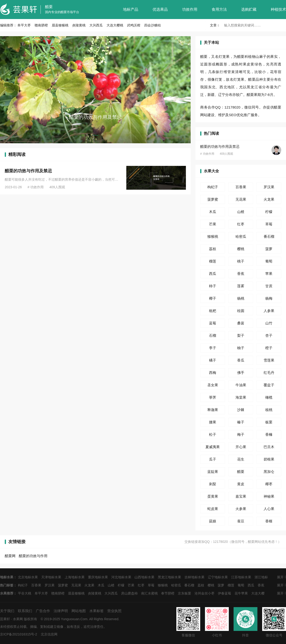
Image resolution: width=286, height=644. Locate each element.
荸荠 (213, 397)
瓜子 (213, 459)
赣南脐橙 (41, 25)
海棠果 (241, 397)
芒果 (213, 224)
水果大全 (211, 171)
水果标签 (97, 611)
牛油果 (241, 385)
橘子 (213, 360)
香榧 (269, 521)
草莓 (269, 224)
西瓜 (213, 274)
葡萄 (269, 261)
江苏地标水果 (241, 577)
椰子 (213, 298)
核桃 (269, 410)
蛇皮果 (213, 509)
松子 (213, 434)
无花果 (241, 199)
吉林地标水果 (194, 577)
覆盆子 (269, 385)
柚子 (241, 348)
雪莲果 (269, 360)
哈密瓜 (241, 236)
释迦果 (213, 410)
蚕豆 (241, 521)
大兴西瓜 (96, 25)
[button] (95, 135)
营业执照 (114, 611)
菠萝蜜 (213, 199)
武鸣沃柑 (134, 25)
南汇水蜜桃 (149, 593)
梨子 (241, 335)
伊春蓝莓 (225, 593)
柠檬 (269, 212)
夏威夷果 (213, 447)
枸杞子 (213, 187)
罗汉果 (269, 187)
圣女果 (213, 385)
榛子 (241, 422)
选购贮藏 (249, 9)
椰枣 (269, 484)
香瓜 (241, 360)
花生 (241, 459)
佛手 (241, 373)
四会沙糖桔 (153, 25)
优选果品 (160, 9)
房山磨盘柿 (129, 593)
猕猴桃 (213, 236)
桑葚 (241, 323)
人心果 (269, 509)
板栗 (269, 422)
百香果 (241, 187)
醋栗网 (10, 556)
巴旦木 (269, 447)
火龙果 (269, 199)
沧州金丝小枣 (204, 593)
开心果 (241, 447)
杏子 (269, 335)
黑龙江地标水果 (169, 577)
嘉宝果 (241, 496)
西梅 (213, 373)
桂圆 (241, 311)
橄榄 (269, 397)
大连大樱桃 (115, 25)
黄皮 (241, 484)
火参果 (241, 509)
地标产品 (131, 9)
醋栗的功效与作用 (33, 556)
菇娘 (213, 521)
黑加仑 (269, 472)
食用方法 (219, 9)
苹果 (269, 274)
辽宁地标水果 (218, 577)
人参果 (269, 311)
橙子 (269, 348)
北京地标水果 (28, 577)
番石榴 (269, 236)
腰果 (213, 422)
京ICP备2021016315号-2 (19, 634)
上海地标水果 (75, 577)
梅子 (241, 434)
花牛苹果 (241, 593)
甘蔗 (269, 286)
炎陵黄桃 (79, 25)
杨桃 (241, 298)
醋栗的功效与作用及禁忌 (28, 171)
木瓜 (213, 212)
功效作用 (190, 9)
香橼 (269, 434)
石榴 (213, 335)
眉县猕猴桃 (60, 25)
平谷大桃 (25, 593)
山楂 (241, 212)
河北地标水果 (121, 577)
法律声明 (61, 611)
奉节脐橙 (168, 593)
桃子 (241, 261)
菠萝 (269, 249)
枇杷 (213, 311)
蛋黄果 (213, 496)
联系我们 (25, 611)
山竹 (269, 323)
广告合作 (43, 611)
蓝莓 (213, 323)
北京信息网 (49, 634)
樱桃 (241, 249)
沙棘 (241, 410)
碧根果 (269, 459)
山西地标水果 (144, 577)
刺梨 (213, 484)
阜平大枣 (24, 25)
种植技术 (278, 9)
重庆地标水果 (98, 577)
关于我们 (7, 611)
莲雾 (241, 286)
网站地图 (79, 611)
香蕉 (241, 274)
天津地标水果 (51, 577)
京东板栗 (184, 593)
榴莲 (213, 261)
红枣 (241, 224)
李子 (213, 348)
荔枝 (213, 249)
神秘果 (269, 496)
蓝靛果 (213, 472)
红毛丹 (269, 373)
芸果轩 (5, 619)
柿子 (213, 286)
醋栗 (49, 7)
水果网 (18, 619)
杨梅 (269, 298)
